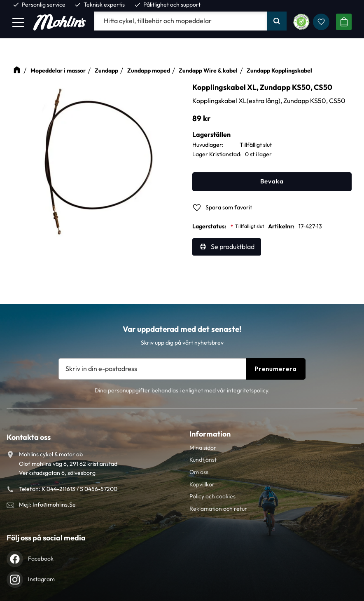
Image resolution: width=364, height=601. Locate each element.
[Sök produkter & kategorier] (180, 21)
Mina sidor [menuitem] (203, 448)
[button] (18, 22)
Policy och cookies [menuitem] (212, 496)
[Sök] (277, 21)
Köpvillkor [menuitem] (202, 484)
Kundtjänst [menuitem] (203, 460)
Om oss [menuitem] (199, 472)
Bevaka (272, 181)
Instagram (41, 579)
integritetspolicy (247, 390)
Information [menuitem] (210, 434)
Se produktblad (233, 247)
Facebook (41, 559)
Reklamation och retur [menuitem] (218, 509)
